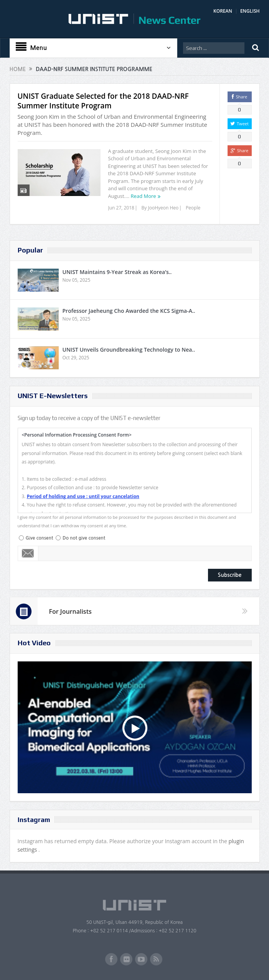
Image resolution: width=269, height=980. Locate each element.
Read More (144, 196)
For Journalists (70, 611)
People (193, 208)
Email (28, 553)
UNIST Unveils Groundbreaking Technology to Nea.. (129, 350)
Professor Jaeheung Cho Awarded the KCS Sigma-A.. (129, 311)
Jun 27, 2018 (121, 208)
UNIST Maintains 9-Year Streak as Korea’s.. (117, 272)
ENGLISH (250, 11)
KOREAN (223, 11)
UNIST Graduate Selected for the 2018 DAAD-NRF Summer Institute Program (103, 101)
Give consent (40, 538)
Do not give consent (84, 538)
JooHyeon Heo (163, 208)
